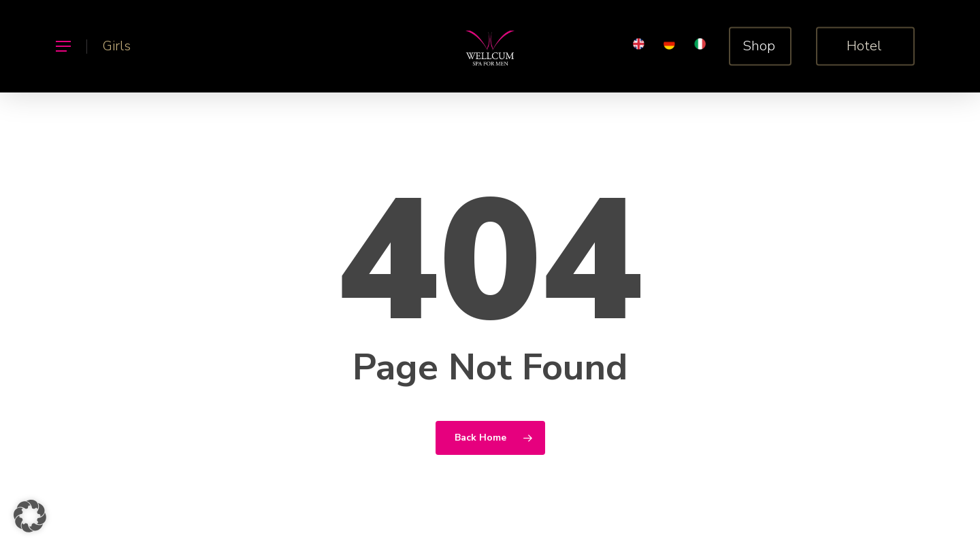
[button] (63, 47)
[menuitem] (639, 47)
